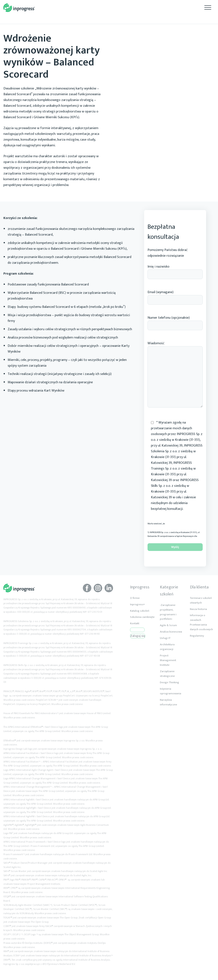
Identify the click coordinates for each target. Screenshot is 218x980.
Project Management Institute (168, 660)
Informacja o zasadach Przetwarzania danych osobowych (201, 622)
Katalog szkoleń (140, 611)
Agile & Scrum (168, 625)
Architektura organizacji (167, 647)
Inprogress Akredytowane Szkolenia (19, 8)
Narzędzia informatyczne (169, 702)
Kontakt (135, 623)
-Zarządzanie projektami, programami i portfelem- (168, 612)
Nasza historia (198, 609)
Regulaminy (197, 636)
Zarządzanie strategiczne (167, 674)
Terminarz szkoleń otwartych (201, 600)
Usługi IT (165, 638)
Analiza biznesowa (171, 632)
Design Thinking (169, 682)
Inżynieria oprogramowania (171, 691)
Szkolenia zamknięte (142, 617)
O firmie (135, 598)
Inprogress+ (137, 604)
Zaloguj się (138, 636)
